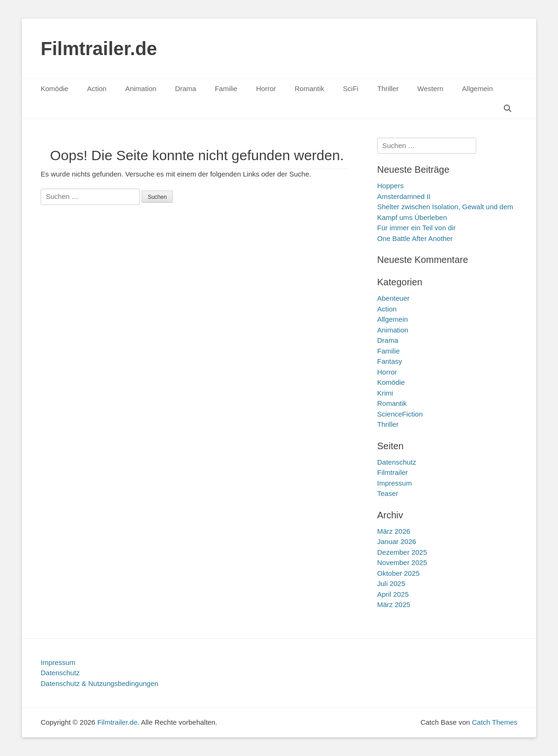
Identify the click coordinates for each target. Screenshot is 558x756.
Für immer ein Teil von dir (416, 228)
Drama (186, 88)
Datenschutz (397, 462)
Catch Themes (495, 722)
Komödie (54, 88)
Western (430, 88)
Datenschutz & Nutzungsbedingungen (100, 683)
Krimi (385, 393)
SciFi (351, 88)
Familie (226, 88)
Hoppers (390, 186)
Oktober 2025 (398, 573)
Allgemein (478, 88)
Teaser (388, 493)
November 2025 (402, 562)
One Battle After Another (415, 238)
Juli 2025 (391, 583)
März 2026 (394, 531)
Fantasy (390, 361)
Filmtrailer (393, 472)
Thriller (388, 88)
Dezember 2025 (402, 552)
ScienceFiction (400, 414)
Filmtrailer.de (99, 49)
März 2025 (394, 604)
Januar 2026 (397, 541)
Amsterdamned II (404, 196)
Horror (266, 88)
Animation (141, 88)
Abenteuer (393, 298)
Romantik (309, 88)
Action (97, 88)
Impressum (394, 483)
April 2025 (393, 594)
